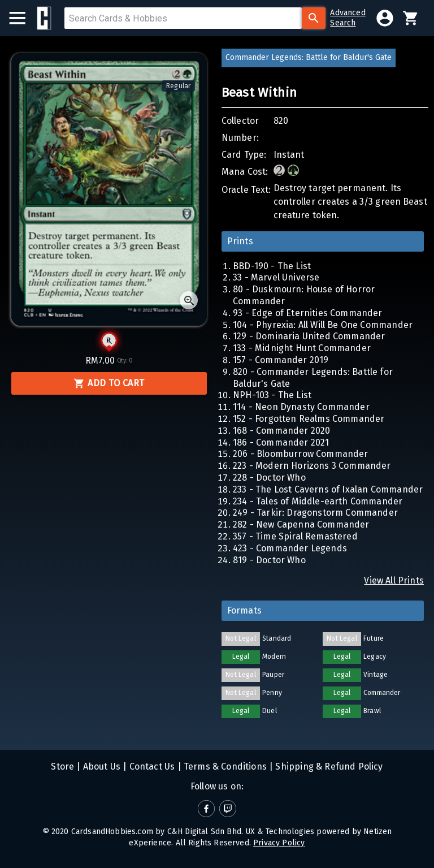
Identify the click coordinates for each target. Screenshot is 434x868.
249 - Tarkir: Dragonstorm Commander (315, 513)
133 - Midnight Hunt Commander (302, 348)
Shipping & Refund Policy (328, 766)
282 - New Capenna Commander (301, 524)
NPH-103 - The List (272, 395)
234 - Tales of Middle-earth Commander (318, 501)
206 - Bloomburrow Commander (301, 454)
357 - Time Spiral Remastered (295, 536)
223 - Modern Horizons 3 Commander (312, 466)
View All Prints (394, 580)
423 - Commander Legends (290, 548)
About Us (101, 766)
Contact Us (151, 766)
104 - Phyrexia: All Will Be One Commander (323, 325)
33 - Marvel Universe (276, 277)
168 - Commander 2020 (281, 431)
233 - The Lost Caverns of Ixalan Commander (328, 489)
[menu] (23, 18)
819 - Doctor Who (269, 560)
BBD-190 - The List (272, 266)
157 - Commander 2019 (281, 360)
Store (62, 766)
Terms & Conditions (224, 766)
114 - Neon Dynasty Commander (301, 407)
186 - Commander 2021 (281, 442)
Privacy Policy (279, 843)
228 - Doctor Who (269, 478)
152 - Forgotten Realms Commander (309, 419)
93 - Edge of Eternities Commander (308, 313)
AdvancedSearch (348, 18)
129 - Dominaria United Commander (309, 336)
